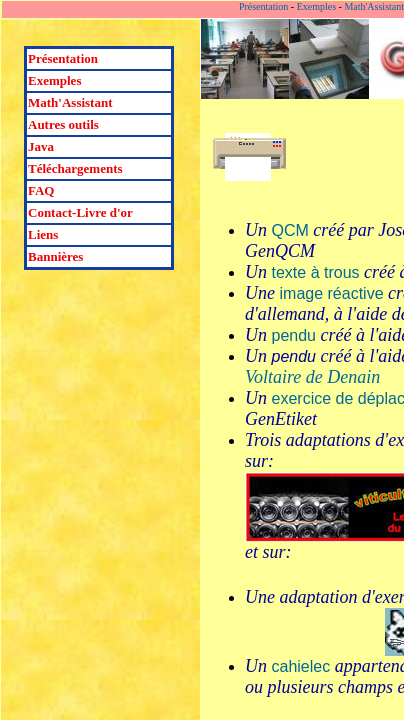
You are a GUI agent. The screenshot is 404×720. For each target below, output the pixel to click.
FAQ (41, 190)
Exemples (54, 80)
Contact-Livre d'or (80, 212)
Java (41, 146)
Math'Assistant (70, 102)
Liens (43, 234)
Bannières (55, 256)
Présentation (63, 58)
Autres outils (63, 124)
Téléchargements (75, 168)
